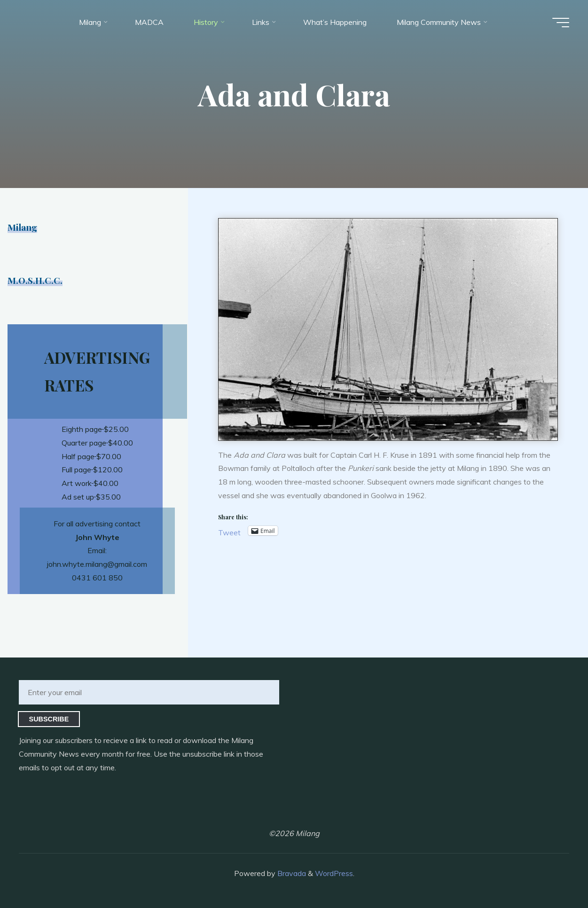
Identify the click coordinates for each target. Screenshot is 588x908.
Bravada (291, 873)
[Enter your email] (149, 692)
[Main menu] (561, 23)
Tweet (229, 531)
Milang (22, 227)
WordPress (334, 873)
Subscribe (49, 719)
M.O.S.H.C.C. (35, 280)
